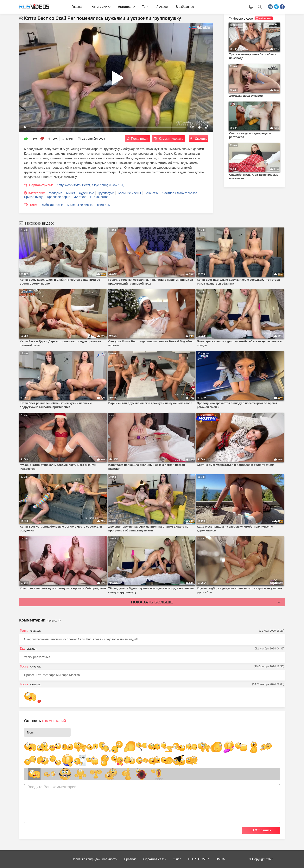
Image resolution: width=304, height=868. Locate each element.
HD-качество (99, 197)
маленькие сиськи (80, 205)
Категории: (37, 193)
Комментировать (171, 139)
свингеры (104, 205)
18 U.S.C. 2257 (198, 859)
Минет (71, 193)
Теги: (33, 205)
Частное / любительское (180, 193)
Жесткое (80, 197)
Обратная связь (155, 859)
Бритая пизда (34, 197)
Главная (77, 7)
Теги (145, 7)
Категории (99, 7)
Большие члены (129, 193)
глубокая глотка (52, 205)
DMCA (220, 859)
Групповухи (106, 193)
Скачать (201, 139)
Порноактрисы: (41, 185)
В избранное (185, 7)
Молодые (56, 193)
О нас (177, 859)
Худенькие (86, 193)
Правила (130, 859)
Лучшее (162, 7)
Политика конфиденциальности (94, 859)
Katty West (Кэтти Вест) (73, 185)
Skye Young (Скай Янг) (108, 185)
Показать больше (152, 602)
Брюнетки (152, 193)
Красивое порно (59, 197)
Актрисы (125, 7)
